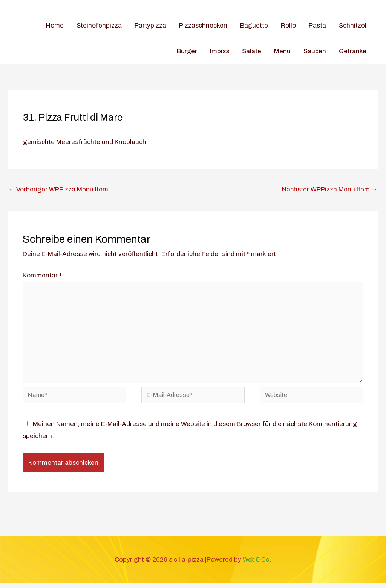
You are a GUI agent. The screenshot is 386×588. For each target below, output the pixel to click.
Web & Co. (257, 565)
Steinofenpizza (99, 25)
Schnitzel (353, 25)
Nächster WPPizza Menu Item (330, 189)
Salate (252, 51)
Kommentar (42, 275)
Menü (282, 51)
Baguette (254, 25)
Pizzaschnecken (203, 25)
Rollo (288, 25)
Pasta (317, 25)
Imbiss (220, 51)
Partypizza (150, 25)
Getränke (353, 51)
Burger (187, 51)
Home (55, 25)
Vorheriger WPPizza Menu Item (58, 189)
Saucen (315, 51)
